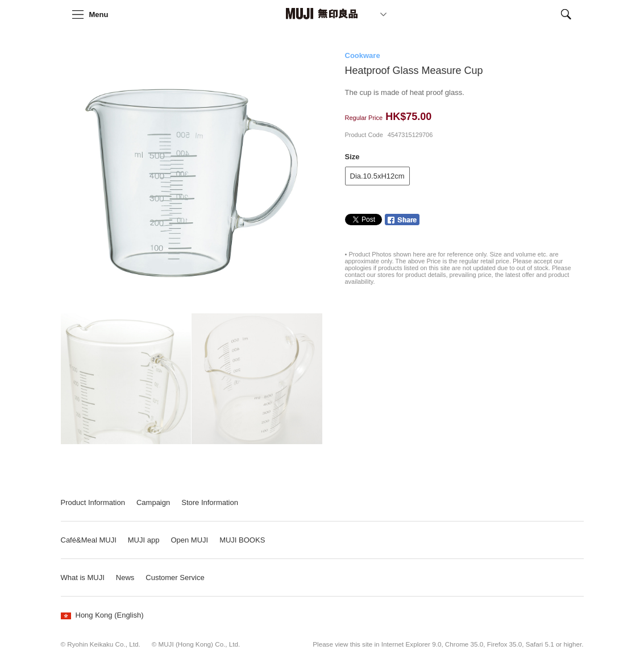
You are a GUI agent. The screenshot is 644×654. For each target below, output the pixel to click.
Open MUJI (189, 540)
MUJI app (144, 540)
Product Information (93, 502)
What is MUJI (83, 578)
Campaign (153, 502)
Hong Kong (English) (102, 615)
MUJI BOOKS (242, 540)
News (125, 578)
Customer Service (175, 578)
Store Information (210, 502)
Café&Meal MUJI (89, 540)
